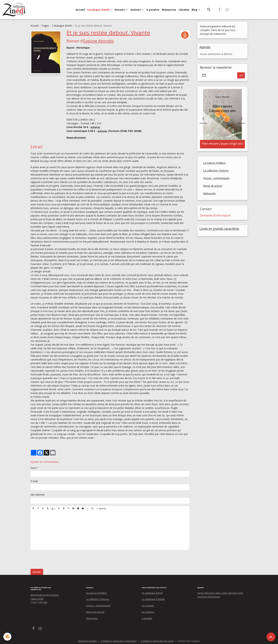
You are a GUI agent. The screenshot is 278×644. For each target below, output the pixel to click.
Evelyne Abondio (98, 41)
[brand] (15, 10)
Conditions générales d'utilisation (118, 639)
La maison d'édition (214, 163)
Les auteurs (148, 611)
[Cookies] (8, 637)
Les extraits (148, 604)
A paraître (153, 10)
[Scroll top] (271, 637)
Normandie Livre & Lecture (46, 594)
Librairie (184, 10)
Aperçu (101, 508)
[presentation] (57, 559)
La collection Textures (216, 171)
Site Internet (37, 494)
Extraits (120, 10)
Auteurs (136, 10)
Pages (45, 26)
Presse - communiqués (216, 178)
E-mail (34, 480)
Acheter (96, 127)
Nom (33, 467)
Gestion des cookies (191, 639)
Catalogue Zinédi (98, 10)
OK (241, 76)
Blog (195, 10)
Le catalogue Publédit (154, 598)
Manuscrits (169, 10)
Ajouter (37, 571)
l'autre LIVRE (38, 598)
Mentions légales (85, 639)
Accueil (80, 10)
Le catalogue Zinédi (153, 592)
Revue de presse (213, 186)
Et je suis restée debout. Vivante (108, 32)
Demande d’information (215, 216)
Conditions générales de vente (158, 639)
